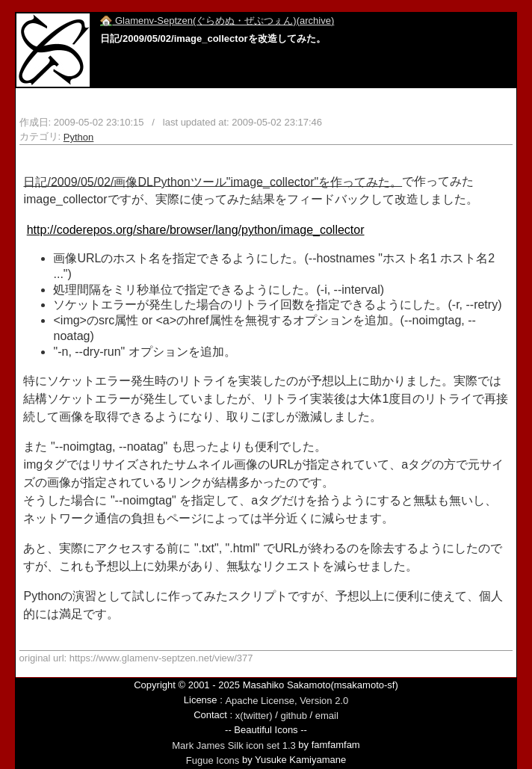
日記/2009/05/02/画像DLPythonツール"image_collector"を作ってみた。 (213, 181)
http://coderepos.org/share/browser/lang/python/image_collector (196, 230)
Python (78, 137)
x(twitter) (254, 716)
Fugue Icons (213, 760)
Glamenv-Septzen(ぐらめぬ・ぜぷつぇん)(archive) (217, 21)
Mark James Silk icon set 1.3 (233, 745)
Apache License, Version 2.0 (287, 701)
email (327, 716)
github (293, 716)
